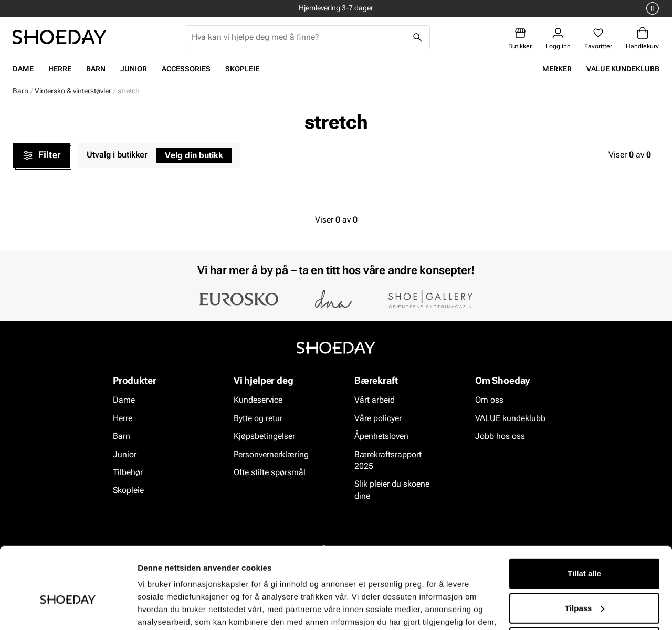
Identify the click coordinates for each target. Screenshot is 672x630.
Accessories (186, 69)
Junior (134, 69)
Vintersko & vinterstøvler (73, 91)
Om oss (489, 400)
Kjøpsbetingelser (264, 436)
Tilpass (585, 554)
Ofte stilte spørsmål (270, 472)
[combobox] (299, 37)
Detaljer (152, 609)
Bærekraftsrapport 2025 (388, 460)
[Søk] (418, 37)
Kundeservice (258, 400)
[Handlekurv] (642, 39)
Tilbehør (128, 472)
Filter (41, 155)
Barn (96, 69)
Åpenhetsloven (381, 436)
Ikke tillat (584, 588)
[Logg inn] (558, 39)
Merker (557, 69)
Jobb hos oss (500, 436)
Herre (60, 69)
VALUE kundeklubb (623, 69)
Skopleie (242, 69)
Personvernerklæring (271, 454)
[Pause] (651, 8)
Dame (23, 69)
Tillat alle (584, 519)
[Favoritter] (598, 39)
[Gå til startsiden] (60, 37)
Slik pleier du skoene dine (392, 490)
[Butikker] (520, 39)
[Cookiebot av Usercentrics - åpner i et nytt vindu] (68, 610)
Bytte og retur (258, 418)
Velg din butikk (194, 155)
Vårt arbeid (375, 400)
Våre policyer (378, 418)
